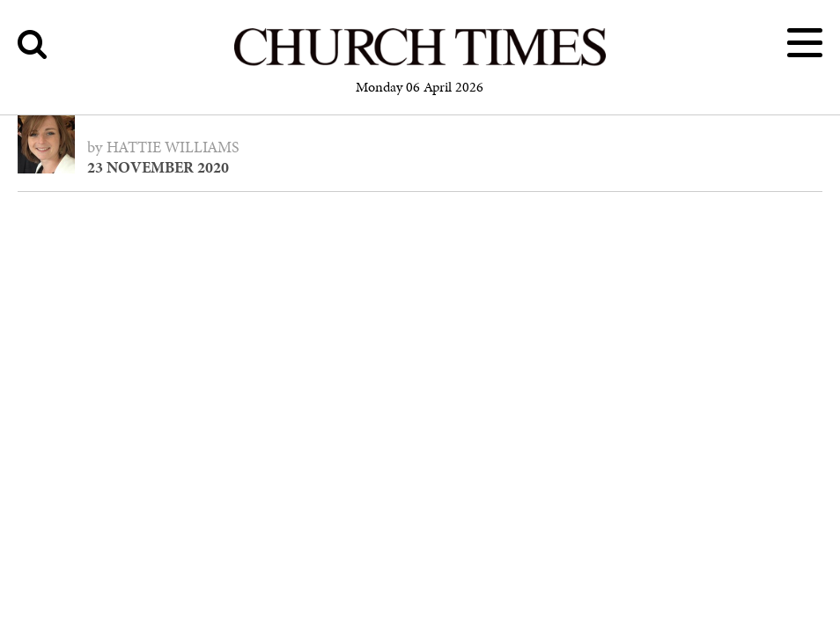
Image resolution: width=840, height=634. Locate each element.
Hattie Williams (173, 147)
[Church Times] (420, 63)
